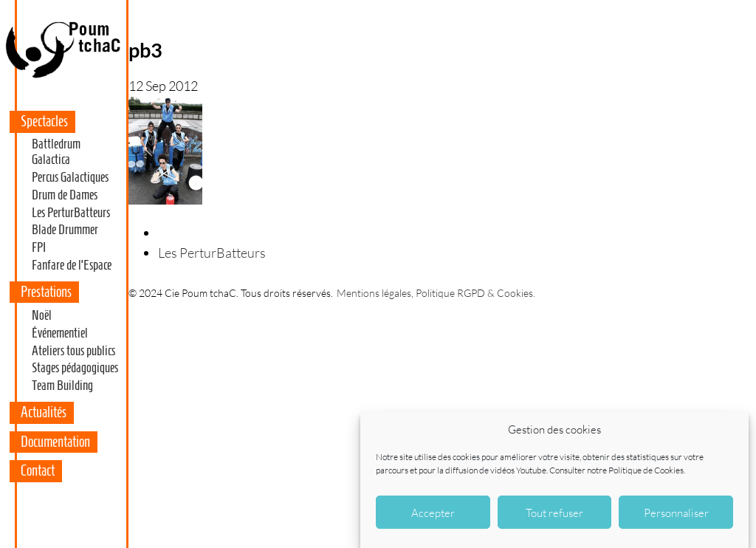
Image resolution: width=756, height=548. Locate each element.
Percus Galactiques (70, 177)
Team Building (62, 386)
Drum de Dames (65, 195)
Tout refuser (554, 513)
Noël (42, 315)
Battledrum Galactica (56, 152)
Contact (38, 470)
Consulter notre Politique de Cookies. (617, 470)
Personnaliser (676, 513)
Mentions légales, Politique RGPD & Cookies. (436, 293)
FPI (39, 247)
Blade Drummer (65, 230)
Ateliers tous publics (73, 351)
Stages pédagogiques (75, 368)
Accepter (433, 513)
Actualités (44, 412)
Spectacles (44, 121)
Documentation (55, 442)
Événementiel (60, 333)
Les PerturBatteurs (71, 213)
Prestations (46, 292)
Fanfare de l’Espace (72, 265)
